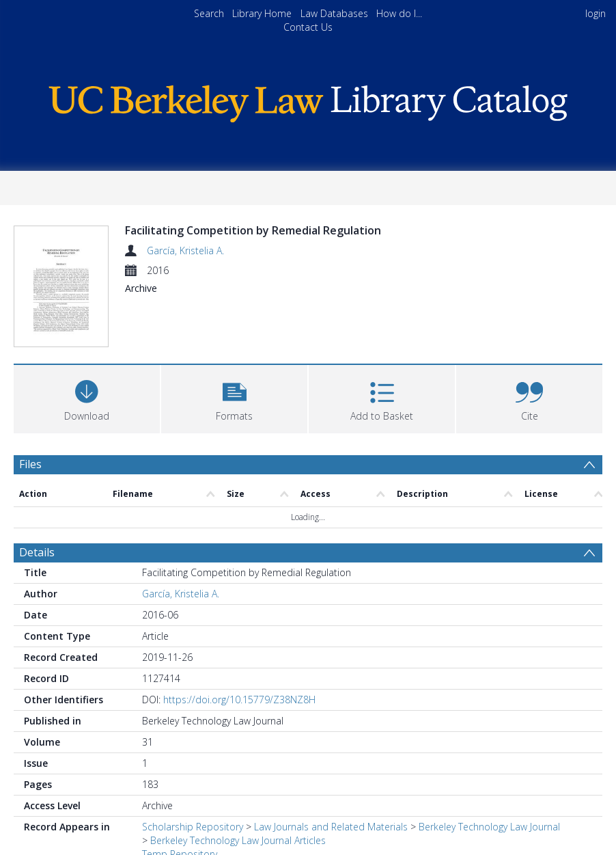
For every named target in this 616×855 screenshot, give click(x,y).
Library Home (262, 13)
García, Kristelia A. (185, 250)
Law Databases (334, 13)
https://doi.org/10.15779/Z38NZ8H (239, 647)
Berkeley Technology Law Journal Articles (238, 788)
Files (30, 412)
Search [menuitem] (209, 13)
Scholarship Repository (193, 774)
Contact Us (308, 27)
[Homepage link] (308, 100)
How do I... (399, 13)
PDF (29, 836)
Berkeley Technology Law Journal (489, 774)
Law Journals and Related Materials (331, 774)
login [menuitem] (596, 13)
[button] (234, 345)
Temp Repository (180, 801)
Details (37, 500)
